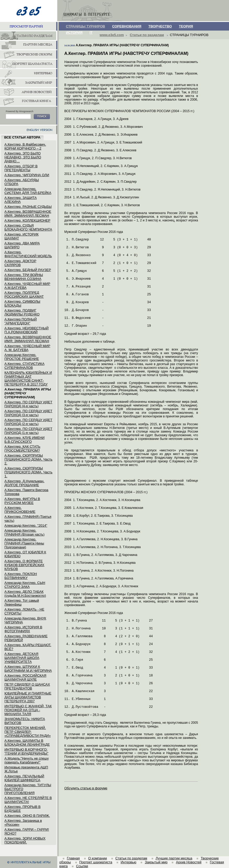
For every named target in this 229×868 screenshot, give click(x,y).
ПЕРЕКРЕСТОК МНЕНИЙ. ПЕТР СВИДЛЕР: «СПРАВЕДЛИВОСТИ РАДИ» (28, 732)
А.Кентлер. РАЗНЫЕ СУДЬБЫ (28, 207)
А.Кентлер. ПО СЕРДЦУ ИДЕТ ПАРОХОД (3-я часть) (28, 413)
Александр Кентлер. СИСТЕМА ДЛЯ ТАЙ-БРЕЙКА (28, 191)
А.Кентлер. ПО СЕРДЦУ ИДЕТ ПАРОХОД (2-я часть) (28, 422)
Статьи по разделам (147, 35)
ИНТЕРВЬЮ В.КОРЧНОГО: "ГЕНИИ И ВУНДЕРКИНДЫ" (26, 751)
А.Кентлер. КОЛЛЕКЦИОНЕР (27, 220)
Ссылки (82, 866)
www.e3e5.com (112, 35)
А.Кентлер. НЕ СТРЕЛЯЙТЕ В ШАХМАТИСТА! (28, 800)
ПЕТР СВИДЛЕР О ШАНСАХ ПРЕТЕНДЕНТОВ (27, 686)
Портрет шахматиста (96, 862)
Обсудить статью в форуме (86, 788)
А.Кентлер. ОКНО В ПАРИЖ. (27, 816)
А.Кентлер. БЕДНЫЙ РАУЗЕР (28, 270)
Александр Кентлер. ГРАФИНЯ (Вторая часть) (24, 532)
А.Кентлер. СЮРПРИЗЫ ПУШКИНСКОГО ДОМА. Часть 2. (28, 459)
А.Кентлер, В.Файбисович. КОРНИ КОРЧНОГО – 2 (25, 146)
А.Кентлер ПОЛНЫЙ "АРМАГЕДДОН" (21, 321)
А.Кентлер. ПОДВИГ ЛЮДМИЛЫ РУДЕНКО (22, 312)
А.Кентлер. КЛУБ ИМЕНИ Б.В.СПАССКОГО (24, 440)
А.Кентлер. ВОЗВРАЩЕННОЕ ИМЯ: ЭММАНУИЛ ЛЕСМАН (28, 214)
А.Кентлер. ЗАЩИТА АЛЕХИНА (21, 200)
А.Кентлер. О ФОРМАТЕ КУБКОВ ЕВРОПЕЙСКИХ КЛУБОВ (24, 565)
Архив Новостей (189, 862)
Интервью (128, 862)
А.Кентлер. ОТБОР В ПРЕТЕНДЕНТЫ (21, 168)
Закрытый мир (156, 862)
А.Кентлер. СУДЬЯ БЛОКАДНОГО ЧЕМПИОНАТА (28, 227)
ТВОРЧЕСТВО (160, 26)
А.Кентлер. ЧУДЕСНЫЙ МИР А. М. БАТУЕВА (27, 348)
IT (91, 33)
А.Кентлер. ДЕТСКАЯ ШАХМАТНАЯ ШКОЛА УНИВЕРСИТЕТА (22, 658)
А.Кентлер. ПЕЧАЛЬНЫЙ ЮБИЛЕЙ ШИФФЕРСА (24, 778)
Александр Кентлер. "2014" (26, 525)
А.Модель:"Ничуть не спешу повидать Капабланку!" (27, 760)
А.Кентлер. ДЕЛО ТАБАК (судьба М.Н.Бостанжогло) (25, 594)
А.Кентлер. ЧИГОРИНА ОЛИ (27, 175)
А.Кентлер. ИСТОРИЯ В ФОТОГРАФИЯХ (23, 629)
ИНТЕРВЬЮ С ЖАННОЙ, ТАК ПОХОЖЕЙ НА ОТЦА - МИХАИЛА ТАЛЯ (28, 710)
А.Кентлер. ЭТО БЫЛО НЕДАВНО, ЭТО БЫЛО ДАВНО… (23, 157)
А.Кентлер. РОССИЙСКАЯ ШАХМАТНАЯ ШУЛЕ (25, 677)
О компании (98, 858)
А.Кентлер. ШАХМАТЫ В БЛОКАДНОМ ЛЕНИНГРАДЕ (27, 743)
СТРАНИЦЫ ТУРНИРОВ (85, 26)
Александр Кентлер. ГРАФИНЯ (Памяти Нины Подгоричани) (24, 543)
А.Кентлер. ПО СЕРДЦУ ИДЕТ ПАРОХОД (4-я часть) (28, 404)
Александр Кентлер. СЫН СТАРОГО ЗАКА (25, 585)
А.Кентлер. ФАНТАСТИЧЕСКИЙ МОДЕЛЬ (28, 254)
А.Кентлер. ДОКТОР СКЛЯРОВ (20, 263)
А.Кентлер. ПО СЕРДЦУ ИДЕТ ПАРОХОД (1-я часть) (28, 431)
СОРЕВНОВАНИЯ (127, 26)
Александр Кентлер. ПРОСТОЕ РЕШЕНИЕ (22, 357)
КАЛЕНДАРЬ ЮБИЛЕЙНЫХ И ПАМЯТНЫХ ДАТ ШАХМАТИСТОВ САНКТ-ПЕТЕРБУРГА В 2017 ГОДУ (28, 378)
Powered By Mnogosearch (20, 111)
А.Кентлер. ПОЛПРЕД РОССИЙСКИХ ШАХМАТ (24, 295)
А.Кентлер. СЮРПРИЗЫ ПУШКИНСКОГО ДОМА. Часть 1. (28, 472)
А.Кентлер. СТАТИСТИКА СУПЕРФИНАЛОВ (24, 366)
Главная (73, 858)
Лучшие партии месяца (174, 858)
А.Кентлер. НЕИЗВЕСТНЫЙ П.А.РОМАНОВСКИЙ (27, 330)
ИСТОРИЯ (74, 33)
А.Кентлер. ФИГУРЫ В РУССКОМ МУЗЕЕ (22, 501)
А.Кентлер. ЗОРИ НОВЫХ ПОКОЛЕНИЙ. (25, 840)
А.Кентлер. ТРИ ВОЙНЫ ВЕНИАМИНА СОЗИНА (24, 277)
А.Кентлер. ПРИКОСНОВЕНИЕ (20, 510)
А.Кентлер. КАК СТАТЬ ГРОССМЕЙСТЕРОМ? (22, 449)
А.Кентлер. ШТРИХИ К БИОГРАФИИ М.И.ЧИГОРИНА (28, 669)
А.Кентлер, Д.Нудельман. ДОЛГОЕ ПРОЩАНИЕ (24, 483)
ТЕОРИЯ (186, 26)
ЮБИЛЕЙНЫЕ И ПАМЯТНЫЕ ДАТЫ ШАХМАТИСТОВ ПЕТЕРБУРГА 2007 (28, 697)
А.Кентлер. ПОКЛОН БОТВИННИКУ (21, 576)
